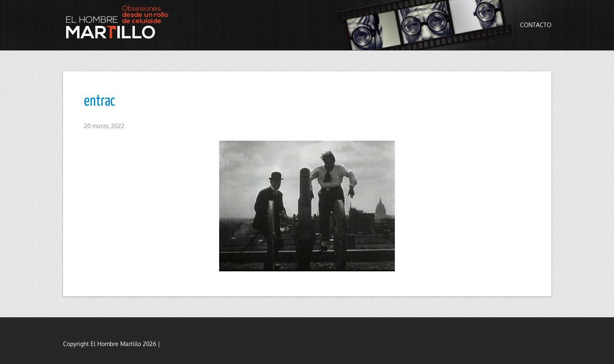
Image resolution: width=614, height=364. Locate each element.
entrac (100, 101)
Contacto (536, 25)
